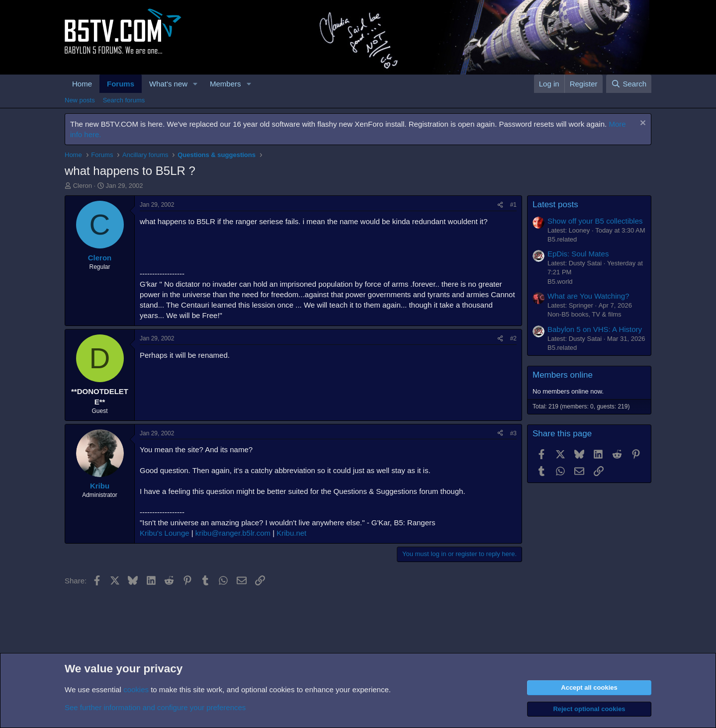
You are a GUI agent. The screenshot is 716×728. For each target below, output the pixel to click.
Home (82, 84)
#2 (513, 338)
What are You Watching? (588, 296)
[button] (195, 84)
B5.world (560, 282)
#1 (513, 205)
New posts (80, 100)
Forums (121, 84)
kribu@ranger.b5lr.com (233, 533)
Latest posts (555, 204)
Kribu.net (291, 533)
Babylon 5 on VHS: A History (595, 329)
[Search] (629, 84)
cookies (136, 689)
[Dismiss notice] (642, 124)
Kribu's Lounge (165, 533)
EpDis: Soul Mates (578, 254)
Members (225, 84)
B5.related (562, 239)
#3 (513, 433)
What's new (168, 84)
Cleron (83, 186)
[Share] (500, 205)
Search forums (124, 100)
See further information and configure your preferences (155, 707)
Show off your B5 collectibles (595, 221)
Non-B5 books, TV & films (584, 314)
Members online (563, 375)
